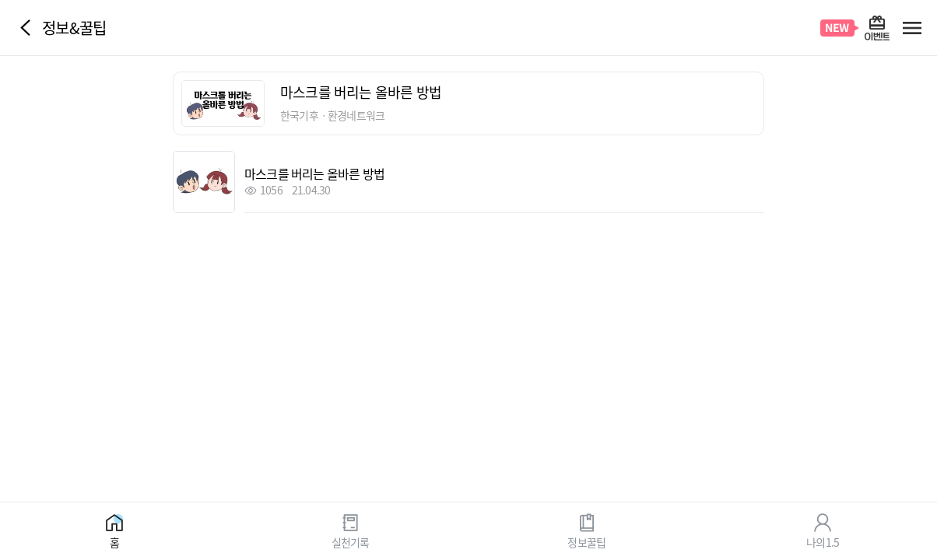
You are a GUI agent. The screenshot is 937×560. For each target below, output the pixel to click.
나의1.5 (823, 541)
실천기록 (351, 541)
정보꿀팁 (586, 541)
